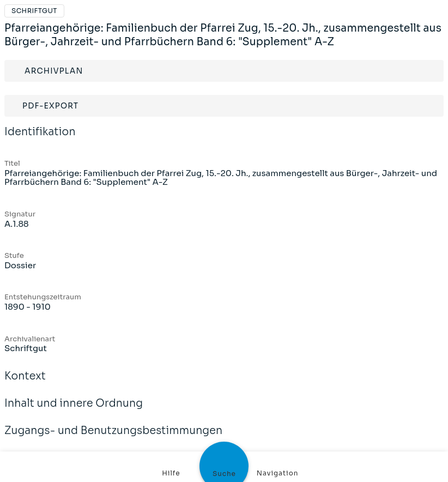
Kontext (25, 383)
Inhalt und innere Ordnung (74, 411)
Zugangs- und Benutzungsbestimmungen (113, 438)
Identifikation (40, 139)
